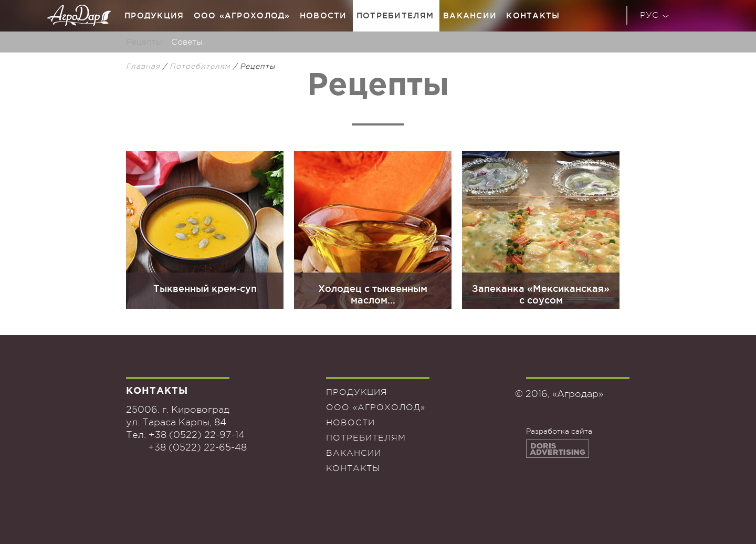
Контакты (533, 15)
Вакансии (470, 15)
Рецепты (144, 42)
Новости (323, 15)
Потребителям (395, 15)
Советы (187, 42)
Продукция (154, 15)
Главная (143, 66)
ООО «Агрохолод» (242, 15)
